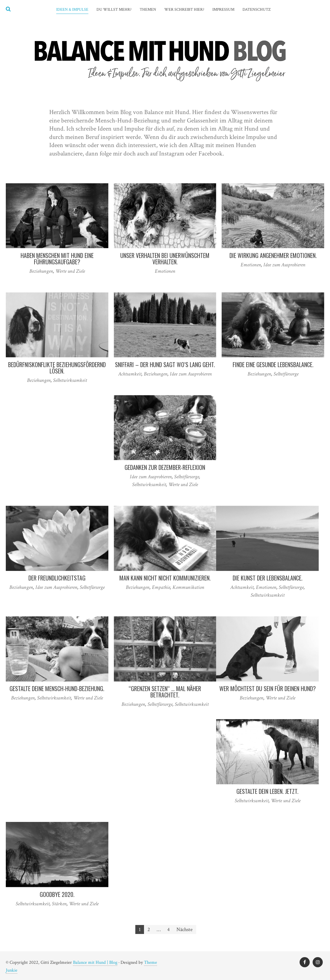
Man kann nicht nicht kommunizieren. (165, 578)
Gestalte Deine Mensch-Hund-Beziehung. (57, 688)
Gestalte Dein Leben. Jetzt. (267, 791)
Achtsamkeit (130, 374)
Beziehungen (41, 271)
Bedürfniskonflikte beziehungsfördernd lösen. (57, 368)
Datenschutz (257, 10)
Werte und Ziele (70, 271)
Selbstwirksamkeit (70, 380)
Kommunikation (188, 587)
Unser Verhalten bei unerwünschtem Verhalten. (165, 259)
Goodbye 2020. (57, 894)
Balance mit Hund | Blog (95, 962)
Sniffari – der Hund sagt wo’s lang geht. (165, 364)
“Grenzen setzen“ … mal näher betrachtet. (165, 692)
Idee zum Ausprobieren (284, 265)
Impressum (223, 10)
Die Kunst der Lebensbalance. (268, 578)
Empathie (161, 587)
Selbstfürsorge (286, 374)
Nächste (185, 929)
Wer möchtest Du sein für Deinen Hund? (268, 688)
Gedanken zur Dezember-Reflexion (165, 467)
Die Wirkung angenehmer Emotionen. (273, 255)
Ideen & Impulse (72, 10)
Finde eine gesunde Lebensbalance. (273, 364)
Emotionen (165, 271)
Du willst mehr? (114, 10)
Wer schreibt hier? (184, 10)
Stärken (59, 904)
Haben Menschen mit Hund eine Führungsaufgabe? (57, 259)
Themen (148, 10)
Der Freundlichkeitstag (57, 578)
